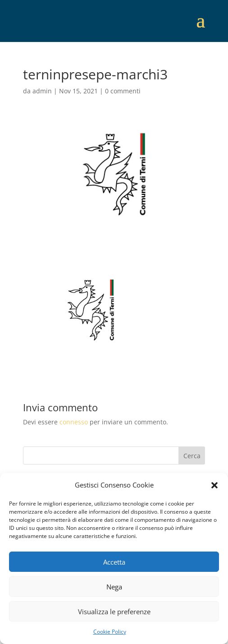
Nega (114, 587)
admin (42, 91)
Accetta (114, 562)
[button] (214, 485)
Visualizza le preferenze (114, 612)
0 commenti (123, 91)
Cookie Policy (110, 632)
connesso (74, 422)
